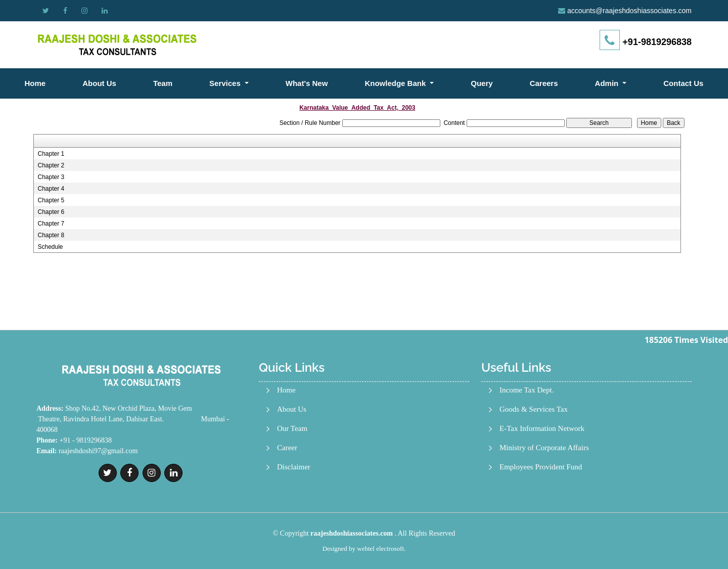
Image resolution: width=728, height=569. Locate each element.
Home (35, 83)
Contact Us (683, 83)
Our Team (292, 429)
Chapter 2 (51, 165)
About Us (99, 83)
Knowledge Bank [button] (396, 83)
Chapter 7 (51, 224)
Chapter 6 (51, 212)
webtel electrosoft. (381, 549)
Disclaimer (294, 467)
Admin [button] (608, 83)
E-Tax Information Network (542, 429)
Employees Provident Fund (541, 467)
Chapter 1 (51, 154)
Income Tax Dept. (527, 390)
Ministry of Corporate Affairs (544, 448)
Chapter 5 (51, 200)
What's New (307, 83)
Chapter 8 (51, 235)
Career (287, 448)
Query (482, 83)
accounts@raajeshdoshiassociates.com (629, 11)
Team (163, 83)
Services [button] (226, 83)
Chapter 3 (51, 177)
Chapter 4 (51, 189)
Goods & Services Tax (534, 409)
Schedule (50, 247)
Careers (544, 83)
